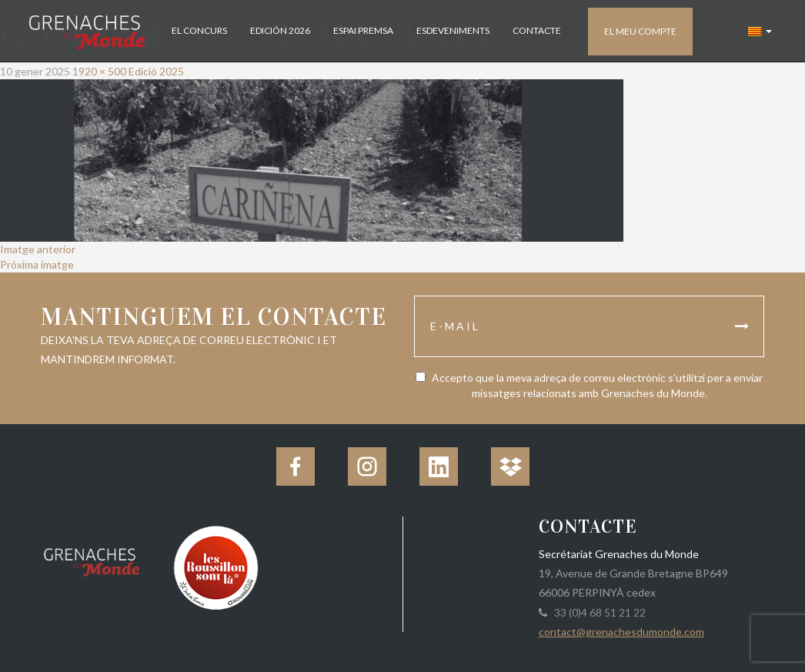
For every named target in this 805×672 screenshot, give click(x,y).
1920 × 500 (99, 71)
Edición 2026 (280, 30)
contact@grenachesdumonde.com (621, 632)
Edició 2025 (156, 71)
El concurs (199, 30)
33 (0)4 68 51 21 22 (598, 612)
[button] (760, 31)
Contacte (537, 30)
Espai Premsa (363, 30)
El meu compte (640, 31)
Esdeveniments (453, 30)
